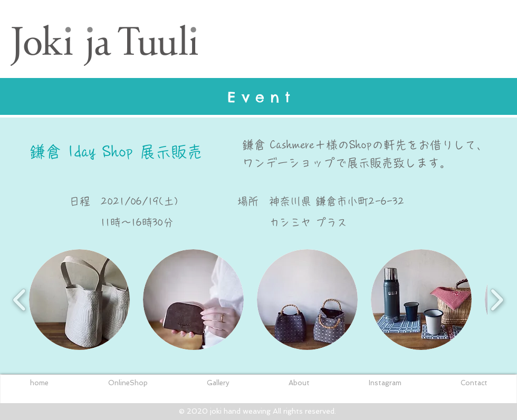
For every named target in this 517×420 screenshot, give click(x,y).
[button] (79, 300)
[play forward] (497, 300)
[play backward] (20, 300)
